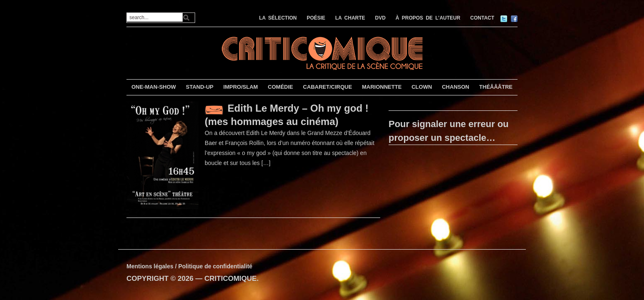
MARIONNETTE (382, 87)
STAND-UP (200, 87)
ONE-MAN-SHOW (154, 87)
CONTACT (482, 18)
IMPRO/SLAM (241, 87)
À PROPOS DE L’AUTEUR (428, 18)
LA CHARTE (350, 18)
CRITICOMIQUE (230, 279)
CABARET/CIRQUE (327, 87)
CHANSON (456, 87)
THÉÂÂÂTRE (496, 87)
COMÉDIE (281, 87)
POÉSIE (316, 18)
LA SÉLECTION (278, 18)
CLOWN (422, 87)
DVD (380, 18)
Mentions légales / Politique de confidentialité (189, 266)
